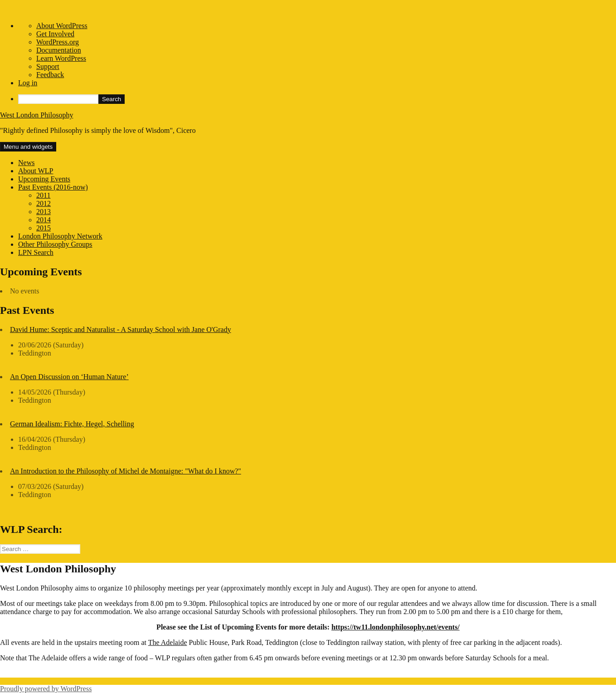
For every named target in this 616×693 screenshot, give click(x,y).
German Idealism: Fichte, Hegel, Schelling (72, 424)
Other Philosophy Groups (55, 244)
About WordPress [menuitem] (62, 26)
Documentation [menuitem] (59, 50)
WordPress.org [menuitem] (58, 42)
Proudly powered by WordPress (46, 689)
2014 (44, 220)
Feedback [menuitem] (50, 75)
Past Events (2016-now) (53, 187)
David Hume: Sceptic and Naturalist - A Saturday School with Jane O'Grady (121, 329)
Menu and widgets (28, 147)
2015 (44, 228)
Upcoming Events (44, 179)
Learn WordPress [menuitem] (61, 58)
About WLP (36, 171)
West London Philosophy (36, 115)
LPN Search (36, 252)
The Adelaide (168, 642)
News (26, 163)
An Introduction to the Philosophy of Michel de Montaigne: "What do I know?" (126, 471)
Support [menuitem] (48, 66)
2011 (43, 195)
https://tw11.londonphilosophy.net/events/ (395, 627)
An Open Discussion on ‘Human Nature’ (69, 377)
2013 (44, 212)
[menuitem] (317, 99)
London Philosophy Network (60, 236)
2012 (44, 203)
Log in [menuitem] (28, 83)
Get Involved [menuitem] (55, 34)
